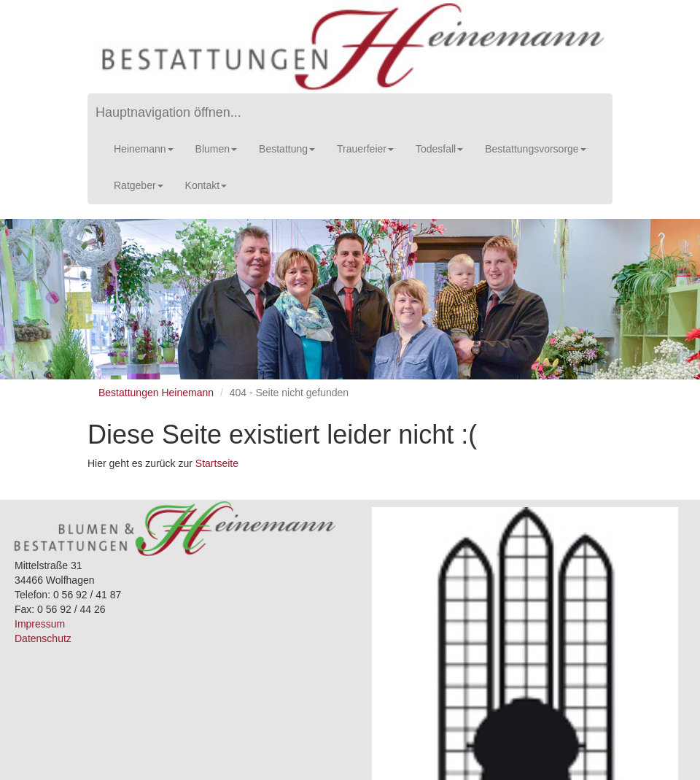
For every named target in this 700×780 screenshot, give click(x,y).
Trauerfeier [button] (365, 149)
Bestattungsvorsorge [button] (535, 149)
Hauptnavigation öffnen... (168, 112)
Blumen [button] (216, 149)
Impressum (40, 624)
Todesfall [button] (439, 149)
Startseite (217, 463)
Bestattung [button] (287, 149)
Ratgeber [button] (139, 185)
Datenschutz (43, 638)
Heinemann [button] (144, 149)
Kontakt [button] (206, 185)
